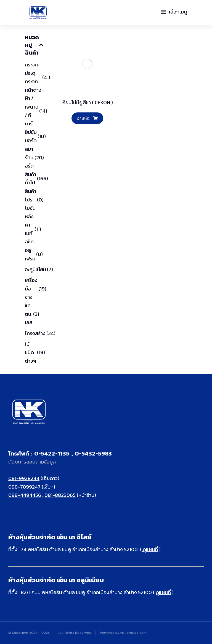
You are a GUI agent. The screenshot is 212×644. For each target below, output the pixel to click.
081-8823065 (60, 495)
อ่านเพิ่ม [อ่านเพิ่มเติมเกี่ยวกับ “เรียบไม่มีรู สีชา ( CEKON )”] (87, 118)
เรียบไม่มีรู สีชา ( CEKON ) (87, 102)
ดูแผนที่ (150, 549)
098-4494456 (25, 495)
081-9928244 (24, 478)
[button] (174, 12)
